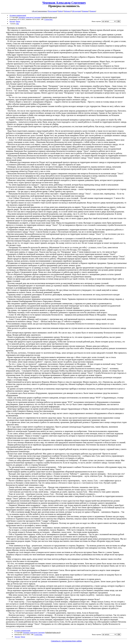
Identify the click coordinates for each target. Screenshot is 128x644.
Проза (18, 21)
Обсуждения (76, 11)
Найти (60, 11)
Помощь (93, 11)
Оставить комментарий (18, 15)
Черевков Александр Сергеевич (64, 3)
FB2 (17, 24)
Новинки (85, 11)
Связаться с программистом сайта (66, 641)
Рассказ (12, 21)
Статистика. (48, 19)
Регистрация (52, 11)
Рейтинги (67, 11)
